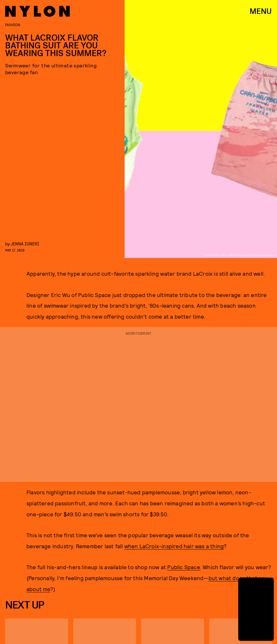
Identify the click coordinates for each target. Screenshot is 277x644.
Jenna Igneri (25, 244)
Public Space (184, 567)
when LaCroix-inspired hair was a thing (174, 546)
